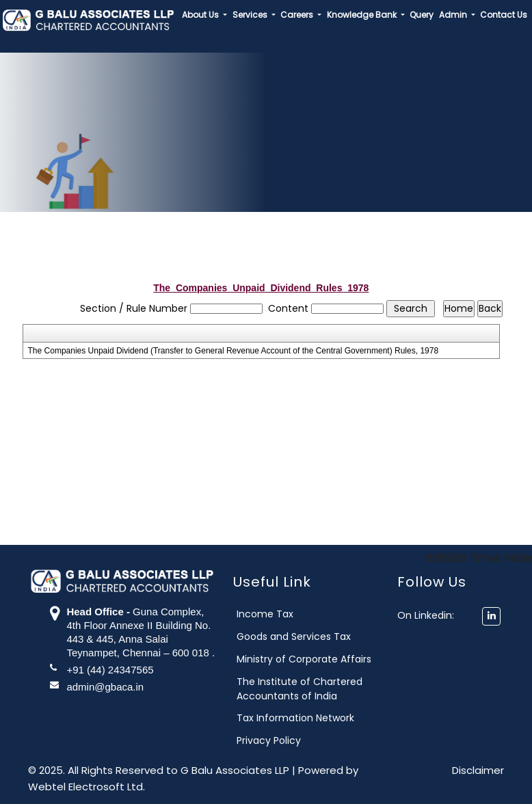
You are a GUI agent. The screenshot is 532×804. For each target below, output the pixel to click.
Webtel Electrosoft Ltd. (87, 787)
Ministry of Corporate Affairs (320, 659)
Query (422, 15)
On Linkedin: (433, 615)
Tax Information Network (311, 718)
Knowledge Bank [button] (363, 15)
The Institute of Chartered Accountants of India (315, 689)
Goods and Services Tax (309, 636)
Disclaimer (478, 770)
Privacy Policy (284, 740)
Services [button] (251, 15)
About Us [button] (201, 15)
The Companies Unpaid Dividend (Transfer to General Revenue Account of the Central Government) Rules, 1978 (234, 351)
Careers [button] (298, 15)
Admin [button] (454, 15)
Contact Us (504, 15)
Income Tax (281, 614)
